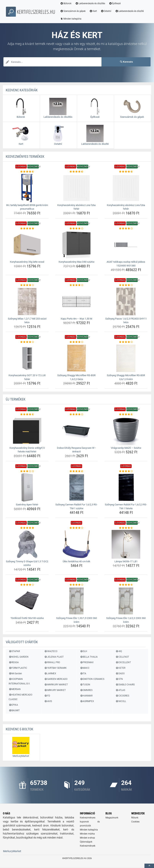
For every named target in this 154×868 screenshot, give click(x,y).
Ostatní (106, 11)
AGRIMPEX (87, 701)
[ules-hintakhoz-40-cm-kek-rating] (77, 528)
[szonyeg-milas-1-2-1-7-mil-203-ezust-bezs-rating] (27, 285)
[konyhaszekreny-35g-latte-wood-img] (27, 245)
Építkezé (115, 3)
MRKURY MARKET (55, 690)
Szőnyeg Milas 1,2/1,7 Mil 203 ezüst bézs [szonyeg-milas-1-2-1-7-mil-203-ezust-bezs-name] (27, 321)
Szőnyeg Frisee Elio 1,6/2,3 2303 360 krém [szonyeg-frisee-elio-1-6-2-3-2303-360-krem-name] (126, 620)
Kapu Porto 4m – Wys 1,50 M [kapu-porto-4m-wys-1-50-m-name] (76, 319)
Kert (93, 11)
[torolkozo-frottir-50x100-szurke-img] (27, 601)
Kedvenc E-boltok (19, 729)
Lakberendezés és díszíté (129, 11)
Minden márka (87, 834)
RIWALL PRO (52, 662)
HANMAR (86, 696)
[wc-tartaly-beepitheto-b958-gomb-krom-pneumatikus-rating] (27, 172)
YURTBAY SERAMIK (56, 668)
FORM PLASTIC (18, 668)
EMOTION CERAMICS (92, 679)
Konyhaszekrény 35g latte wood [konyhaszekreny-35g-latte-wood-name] (27, 262)
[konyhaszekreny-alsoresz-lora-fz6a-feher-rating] (77, 172)
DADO (120, 673)
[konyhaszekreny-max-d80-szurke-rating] (77, 229)
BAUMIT (14, 710)
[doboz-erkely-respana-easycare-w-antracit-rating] (77, 414)
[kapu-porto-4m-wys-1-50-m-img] (77, 302)
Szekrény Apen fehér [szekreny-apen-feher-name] (27, 505)
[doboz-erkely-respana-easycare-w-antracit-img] (77, 431)
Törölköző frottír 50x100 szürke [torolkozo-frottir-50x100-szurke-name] (27, 618)
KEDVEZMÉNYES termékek (25, 157)
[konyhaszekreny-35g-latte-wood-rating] (27, 229)
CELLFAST (122, 657)
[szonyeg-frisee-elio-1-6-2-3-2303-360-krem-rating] (126, 585)
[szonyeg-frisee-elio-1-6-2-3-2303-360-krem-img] (126, 601)
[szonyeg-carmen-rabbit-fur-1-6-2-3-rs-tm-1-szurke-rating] (77, 471)
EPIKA (13, 705)
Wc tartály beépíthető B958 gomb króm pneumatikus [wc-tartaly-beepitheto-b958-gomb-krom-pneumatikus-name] (27, 207)
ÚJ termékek (16, 399)
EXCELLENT (123, 662)
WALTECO (51, 651)
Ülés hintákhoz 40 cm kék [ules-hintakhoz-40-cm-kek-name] (77, 561)
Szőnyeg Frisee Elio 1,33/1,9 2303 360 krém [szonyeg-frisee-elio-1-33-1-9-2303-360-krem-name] (77, 620)
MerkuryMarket (12, 851)
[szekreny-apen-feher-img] (27, 487)
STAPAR (14, 651)
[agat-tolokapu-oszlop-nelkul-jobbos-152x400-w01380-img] (126, 245)
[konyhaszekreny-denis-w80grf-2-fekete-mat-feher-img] (27, 431)
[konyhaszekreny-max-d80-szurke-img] (77, 245)
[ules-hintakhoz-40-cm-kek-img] (77, 544)
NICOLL (121, 701)
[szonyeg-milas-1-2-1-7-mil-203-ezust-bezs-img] (27, 302)
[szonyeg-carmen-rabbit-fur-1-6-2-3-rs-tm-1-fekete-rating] (126, 471)
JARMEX (50, 673)
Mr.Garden (15, 673)
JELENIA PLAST (54, 657)
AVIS (48, 701)
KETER (120, 668)
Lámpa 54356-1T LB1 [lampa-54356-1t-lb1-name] (126, 561)
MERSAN (15, 689)
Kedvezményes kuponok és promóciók (90, 822)
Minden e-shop (87, 838)
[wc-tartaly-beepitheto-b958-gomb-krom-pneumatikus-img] (27, 188)
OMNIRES (86, 690)
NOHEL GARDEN (19, 657)
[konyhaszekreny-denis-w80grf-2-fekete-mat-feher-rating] (27, 414)
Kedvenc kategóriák (22, 90)
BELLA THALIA (89, 657)
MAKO (85, 668)
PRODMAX (87, 662)
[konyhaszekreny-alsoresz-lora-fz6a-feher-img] (77, 188)
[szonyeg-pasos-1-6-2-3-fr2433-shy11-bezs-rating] (126, 285)
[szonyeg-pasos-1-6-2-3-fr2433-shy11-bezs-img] (126, 302)
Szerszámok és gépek (73, 11)
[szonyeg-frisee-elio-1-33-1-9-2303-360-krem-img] (77, 601)
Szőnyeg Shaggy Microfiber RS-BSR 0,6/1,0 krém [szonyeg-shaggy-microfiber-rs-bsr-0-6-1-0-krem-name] (126, 377)
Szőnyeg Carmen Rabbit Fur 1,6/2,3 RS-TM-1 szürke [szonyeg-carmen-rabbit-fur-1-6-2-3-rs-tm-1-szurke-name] (76, 506)
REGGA (14, 662)
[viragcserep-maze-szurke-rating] (126, 414)
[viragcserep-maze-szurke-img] (126, 431)
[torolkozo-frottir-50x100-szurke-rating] (27, 585)
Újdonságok (86, 842)
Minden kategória (71, 19)
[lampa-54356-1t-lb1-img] (126, 544)
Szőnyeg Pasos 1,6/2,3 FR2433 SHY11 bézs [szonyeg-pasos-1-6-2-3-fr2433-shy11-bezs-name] (126, 321)
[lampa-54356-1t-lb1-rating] (126, 528)
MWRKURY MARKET (56, 685)
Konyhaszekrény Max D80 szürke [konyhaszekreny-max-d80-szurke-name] (77, 262)
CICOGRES (122, 696)
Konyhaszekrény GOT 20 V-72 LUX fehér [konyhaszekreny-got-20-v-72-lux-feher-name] (27, 377)
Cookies (135, 822)
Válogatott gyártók (22, 642)
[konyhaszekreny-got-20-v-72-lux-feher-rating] (27, 342)
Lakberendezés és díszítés (90, 3)
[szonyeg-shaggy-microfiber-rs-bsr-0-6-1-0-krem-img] (126, 358)
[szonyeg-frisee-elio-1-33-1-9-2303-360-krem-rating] (77, 585)
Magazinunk (112, 818)
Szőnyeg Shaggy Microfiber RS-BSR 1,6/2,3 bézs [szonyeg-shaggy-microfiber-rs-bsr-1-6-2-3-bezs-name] (76, 377)
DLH (83, 651)
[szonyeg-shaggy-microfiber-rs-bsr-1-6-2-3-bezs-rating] (77, 342)
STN (119, 679)
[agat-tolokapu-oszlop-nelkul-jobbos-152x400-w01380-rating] (126, 229)
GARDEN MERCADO (56, 679)
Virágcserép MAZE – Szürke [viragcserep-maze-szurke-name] (126, 448)
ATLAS (120, 690)
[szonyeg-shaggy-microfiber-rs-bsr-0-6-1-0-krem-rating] (126, 342)
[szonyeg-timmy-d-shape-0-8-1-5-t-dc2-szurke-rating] (27, 528)
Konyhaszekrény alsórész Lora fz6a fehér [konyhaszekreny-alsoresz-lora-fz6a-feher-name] (76, 207)
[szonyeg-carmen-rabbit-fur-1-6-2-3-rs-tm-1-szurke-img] (77, 487)
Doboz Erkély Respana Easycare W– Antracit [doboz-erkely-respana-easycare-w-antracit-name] (77, 450)
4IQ (119, 651)
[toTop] (149, 866)
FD (47, 696)
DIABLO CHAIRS (125, 685)
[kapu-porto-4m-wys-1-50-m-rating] (77, 285)
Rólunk (135, 818)
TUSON (85, 685)
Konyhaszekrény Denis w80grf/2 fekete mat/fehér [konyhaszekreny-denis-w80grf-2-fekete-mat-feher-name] (27, 450)
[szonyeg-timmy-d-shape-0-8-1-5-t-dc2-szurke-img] (27, 544)
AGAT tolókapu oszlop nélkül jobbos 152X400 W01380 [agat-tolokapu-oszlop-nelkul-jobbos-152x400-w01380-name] (126, 264)
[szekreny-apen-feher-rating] (27, 471)
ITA (83, 673)
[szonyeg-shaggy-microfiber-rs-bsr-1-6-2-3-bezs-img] (77, 358)
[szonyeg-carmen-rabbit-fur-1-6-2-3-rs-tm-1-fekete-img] (126, 487)
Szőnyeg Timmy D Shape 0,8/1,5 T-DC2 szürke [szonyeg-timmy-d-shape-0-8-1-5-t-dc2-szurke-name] (27, 563)
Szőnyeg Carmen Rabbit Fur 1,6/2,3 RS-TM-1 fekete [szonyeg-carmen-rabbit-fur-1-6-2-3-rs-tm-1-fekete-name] (126, 506)
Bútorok (66, 3)
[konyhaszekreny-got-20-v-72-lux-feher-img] (27, 358)
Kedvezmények (88, 846)
